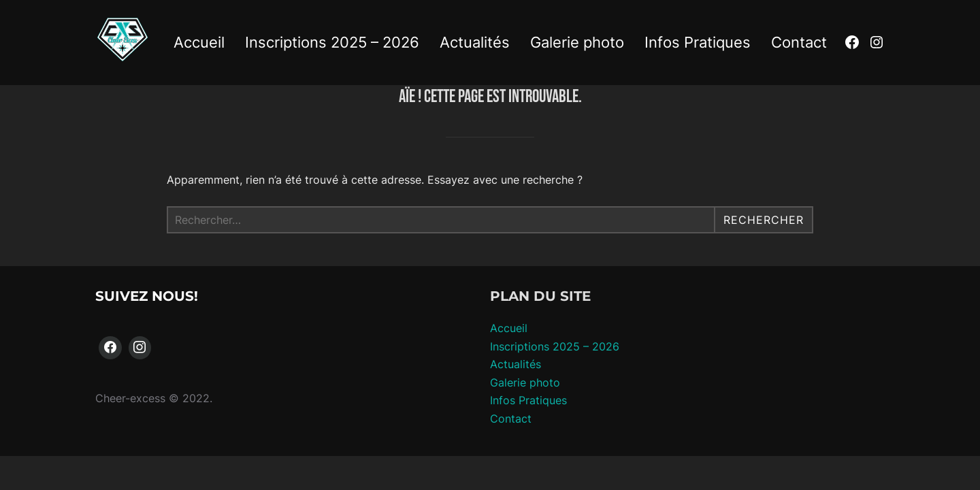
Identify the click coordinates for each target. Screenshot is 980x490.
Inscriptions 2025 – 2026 (332, 42)
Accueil (199, 42)
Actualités (475, 42)
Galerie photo (577, 42)
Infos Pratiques (698, 42)
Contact (799, 42)
